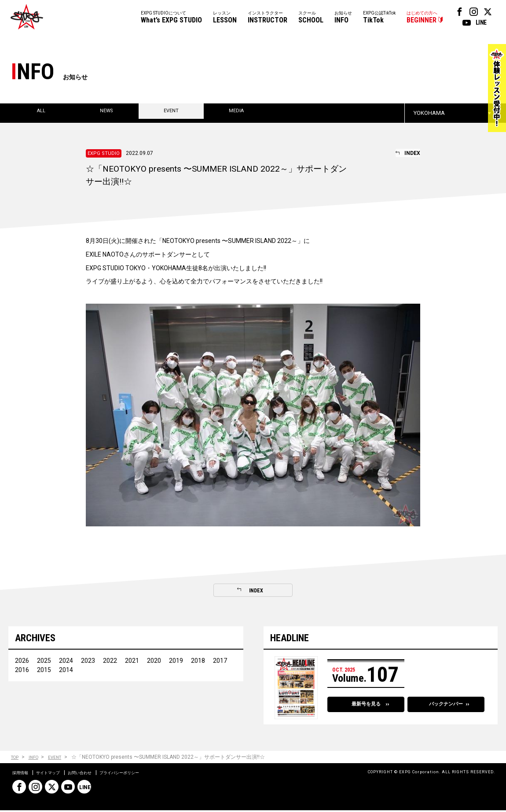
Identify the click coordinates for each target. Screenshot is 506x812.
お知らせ (343, 18)
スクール (311, 18)
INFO (38, 759)
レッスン (225, 18)
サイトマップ (57, 774)
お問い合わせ (97, 774)
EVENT (62, 759)
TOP (16, 759)
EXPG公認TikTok (379, 18)
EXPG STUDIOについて (171, 18)
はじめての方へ (422, 18)
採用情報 (23, 774)
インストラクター (268, 18)
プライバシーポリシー (147, 774)
